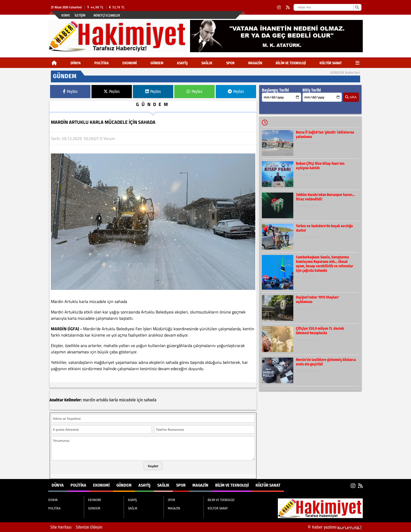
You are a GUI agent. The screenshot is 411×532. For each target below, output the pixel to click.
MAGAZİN (255, 63)
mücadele (127, 400)
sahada (150, 400)
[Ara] (357, 7)
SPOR (230, 63)
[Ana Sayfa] (54, 63)
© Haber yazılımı (335, 527)
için (140, 400)
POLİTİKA (102, 63)
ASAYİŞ (182, 63)
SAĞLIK (207, 63)
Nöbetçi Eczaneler (107, 15)
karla (114, 400)
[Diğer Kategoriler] (357, 63)
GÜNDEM (157, 63)
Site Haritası (61, 527)
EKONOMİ (130, 63)
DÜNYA (76, 63)
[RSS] (288, 7)
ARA (351, 97)
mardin (89, 400)
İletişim (80, 15)
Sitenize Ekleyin (89, 527)
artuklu (102, 400)
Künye (66, 15)
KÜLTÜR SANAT (331, 63)
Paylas (70, 91)
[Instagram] (279, 7)
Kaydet (153, 466)
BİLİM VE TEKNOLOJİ (291, 63)
